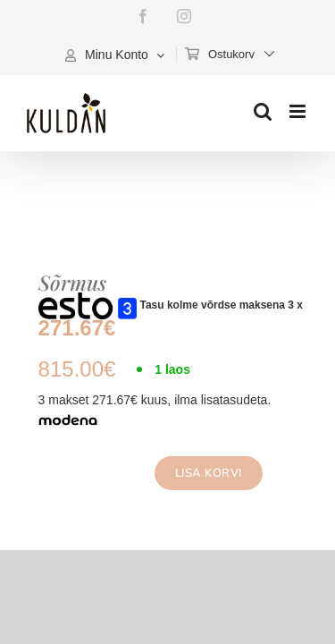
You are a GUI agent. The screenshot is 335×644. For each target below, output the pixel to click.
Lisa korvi (197, 473)
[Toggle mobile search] (263, 111)
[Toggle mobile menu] (299, 111)
